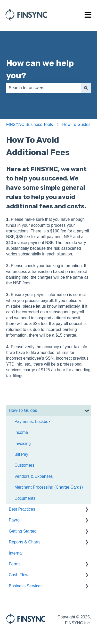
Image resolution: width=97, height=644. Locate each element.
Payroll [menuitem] (15, 520)
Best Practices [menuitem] (22, 509)
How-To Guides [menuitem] (23, 410)
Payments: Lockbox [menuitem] (33, 422)
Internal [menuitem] (16, 553)
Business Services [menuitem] (26, 586)
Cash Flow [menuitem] (19, 575)
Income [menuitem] (21, 432)
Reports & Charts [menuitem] (25, 542)
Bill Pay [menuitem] (21, 454)
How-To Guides (76, 124)
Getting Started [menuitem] (23, 531)
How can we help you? (40, 69)
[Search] (86, 88)
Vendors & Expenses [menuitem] (34, 476)
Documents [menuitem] (25, 498)
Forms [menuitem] (15, 564)
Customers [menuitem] (24, 465)
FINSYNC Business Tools (30, 124)
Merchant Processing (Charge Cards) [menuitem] (49, 487)
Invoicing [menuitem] (23, 444)
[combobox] (44, 88)
